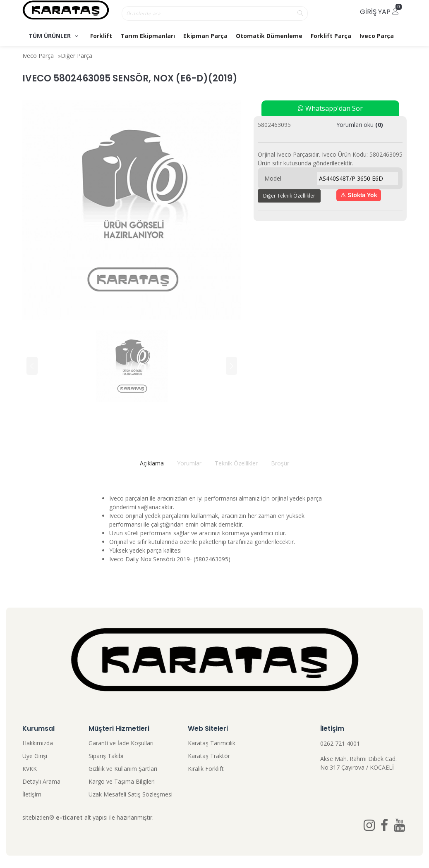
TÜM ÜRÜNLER (53, 36)
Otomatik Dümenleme (269, 36)
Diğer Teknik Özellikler (289, 196)
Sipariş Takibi (106, 756)
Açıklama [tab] (152, 463)
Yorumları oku (360, 125)
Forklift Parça (331, 36)
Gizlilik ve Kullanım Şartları (123, 769)
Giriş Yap (379, 12)
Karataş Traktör (209, 756)
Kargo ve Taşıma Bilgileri (122, 781)
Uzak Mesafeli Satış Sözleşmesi (131, 794)
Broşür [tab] (280, 463)
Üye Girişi (35, 756)
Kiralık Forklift (206, 769)
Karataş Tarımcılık (212, 743)
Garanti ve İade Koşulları (121, 743)
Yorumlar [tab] (189, 463)
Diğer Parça (77, 56)
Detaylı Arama (41, 781)
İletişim (32, 794)
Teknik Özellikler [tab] (236, 463)
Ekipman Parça (205, 36)
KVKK (30, 769)
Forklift (101, 36)
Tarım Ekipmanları (148, 36)
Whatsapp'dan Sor (330, 108)
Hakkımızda (38, 743)
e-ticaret (69, 817)
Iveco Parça (377, 36)
